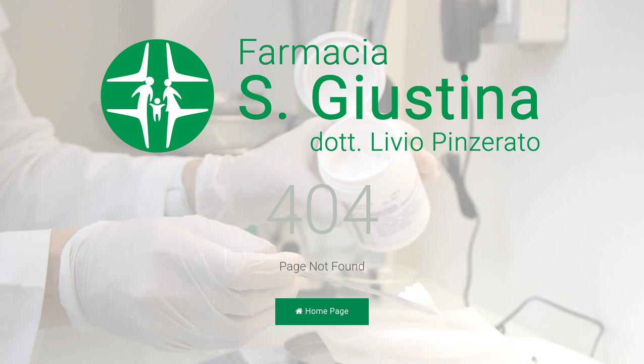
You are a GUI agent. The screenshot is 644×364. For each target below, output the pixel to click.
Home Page (322, 311)
